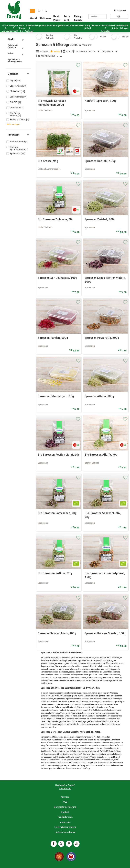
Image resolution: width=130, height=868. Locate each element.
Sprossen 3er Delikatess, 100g (57, 278)
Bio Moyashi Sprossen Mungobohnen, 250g (52, 103)
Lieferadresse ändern (65, 827)
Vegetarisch (18, 86)
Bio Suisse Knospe (15, 114)
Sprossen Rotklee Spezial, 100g (105, 633)
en (46, 11)
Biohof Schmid (19, 142)
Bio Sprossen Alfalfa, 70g (101, 455)
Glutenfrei (17, 91)
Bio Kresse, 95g (48, 161)
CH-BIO (15, 102)
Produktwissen (65, 817)
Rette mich (67, 18)
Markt (33, 18)
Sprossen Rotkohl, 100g (100, 161)
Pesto (55, 751)
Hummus (77, 754)
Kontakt (65, 812)
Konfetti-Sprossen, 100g (101, 101)
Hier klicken (65, 788)
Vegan (15, 80)
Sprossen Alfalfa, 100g (99, 396)
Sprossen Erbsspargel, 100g (56, 396)
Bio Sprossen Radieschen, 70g (57, 513)
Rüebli (68, 757)
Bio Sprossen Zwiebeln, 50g (56, 219)
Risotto (104, 745)
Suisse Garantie (19, 119)
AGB (65, 802)
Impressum (65, 822)
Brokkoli (103, 751)
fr (39, 11)
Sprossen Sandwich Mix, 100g (57, 633)
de (32, 11)
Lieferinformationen (65, 832)
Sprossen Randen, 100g (53, 338)
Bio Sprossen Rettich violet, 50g (59, 455)
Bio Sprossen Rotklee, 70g (55, 573)
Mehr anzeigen (13, 124)
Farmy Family (78, 18)
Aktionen (45, 18)
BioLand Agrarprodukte (19, 148)
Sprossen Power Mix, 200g (102, 338)
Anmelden (120, 11)
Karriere (65, 797)
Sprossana (18, 153)
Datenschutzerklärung (65, 807)
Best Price (57, 18)
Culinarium (17, 108)
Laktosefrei (18, 97)
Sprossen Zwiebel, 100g (100, 219)
